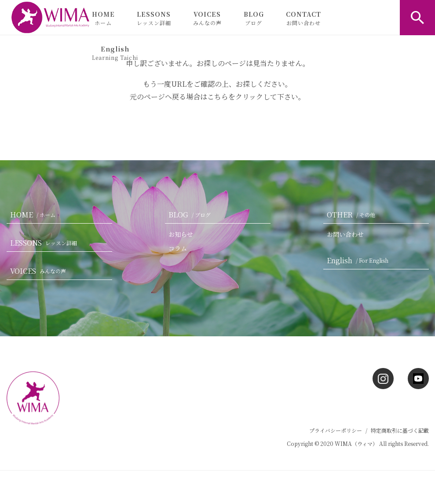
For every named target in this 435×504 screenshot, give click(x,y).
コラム (178, 248)
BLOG (254, 18)
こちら (218, 97)
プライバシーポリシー (336, 430)
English (115, 53)
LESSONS (154, 18)
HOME (103, 18)
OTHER (353, 215)
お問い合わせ (345, 234)
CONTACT (303, 18)
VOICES (207, 18)
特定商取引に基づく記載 (400, 430)
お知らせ (181, 234)
